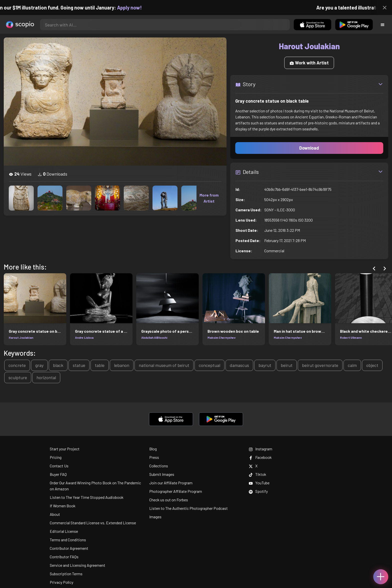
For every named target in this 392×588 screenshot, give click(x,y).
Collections (159, 466)
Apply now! (134, 7)
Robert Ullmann (351, 337)
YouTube (259, 483)
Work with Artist (309, 63)
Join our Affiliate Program (171, 483)
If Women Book (63, 506)
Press (154, 457)
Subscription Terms (66, 574)
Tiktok (257, 474)
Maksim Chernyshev (221, 337)
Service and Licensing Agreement (77, 565)
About (55, 514)
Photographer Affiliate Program (176, 491)
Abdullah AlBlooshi (154, 337)
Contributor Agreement (69, 548)
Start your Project (65, 449)
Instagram (260, 449)
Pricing (56, 457)
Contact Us (59, 466)
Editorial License (64, 531)
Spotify (258, 491)
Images (155, 517)
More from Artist (209, 198)
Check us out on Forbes (169, 500)
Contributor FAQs (64, 557)
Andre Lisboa (84, 337)
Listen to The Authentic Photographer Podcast (188, 508)
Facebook (260, 457)
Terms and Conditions (68, 540)
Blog (153, 449)
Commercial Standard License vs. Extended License (93, 523)
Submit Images (162, 474)
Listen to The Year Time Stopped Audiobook (87, 497)
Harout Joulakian (21, 337)
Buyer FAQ (58, 474)
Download (309, 148)
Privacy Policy (61, 582)
